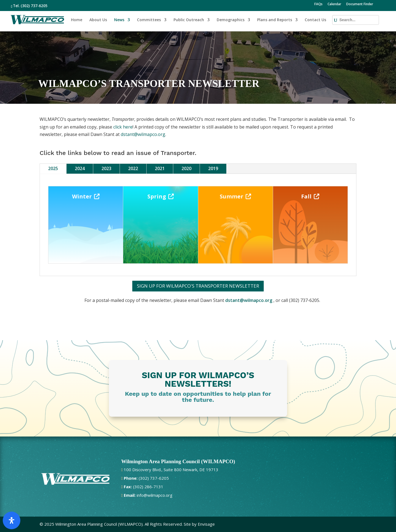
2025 (53, 168)
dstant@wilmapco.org (143, 134)
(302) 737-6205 (34, 6)
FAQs (318, 4)
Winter (82, 196)
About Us (98, 20)
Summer (232, 196)
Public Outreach (189, 20)
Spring (157, 196)
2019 (213, 168)
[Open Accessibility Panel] (12, 520)
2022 (133, 168)
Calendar (334, 4)
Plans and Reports (275, 20)
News (119, 20)
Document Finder (360, 4)
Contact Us (315, 20)
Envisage (206, 524)
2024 (80, 168)
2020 (186, 168)
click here (123, 127)
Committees (149, 20)
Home (77, 20)
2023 (106, 168)
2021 (160, 168)
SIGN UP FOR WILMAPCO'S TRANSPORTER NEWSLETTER (198, 286)
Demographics (231, 20)
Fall (306, 196)
